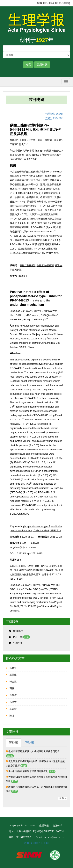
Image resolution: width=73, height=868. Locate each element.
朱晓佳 (13, 668)
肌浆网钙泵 (16, 270)
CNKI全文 (18, 631)
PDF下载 (18, 637)
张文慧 (13, 682)
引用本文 (18, 643)
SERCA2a (55, 531)
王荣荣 (13, 709)
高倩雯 (13, 702)
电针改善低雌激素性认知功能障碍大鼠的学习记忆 (34, 751)
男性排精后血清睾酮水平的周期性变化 (28, 771)
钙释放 (58, 265)
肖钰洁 (13, 695)
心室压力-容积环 (45, 265)
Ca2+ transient (41, 531)
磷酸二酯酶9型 (28, 265)
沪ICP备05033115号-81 (36, 843)
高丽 (12, 688)
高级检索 (42, 65)
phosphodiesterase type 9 (36, 526)
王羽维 (13, 675)
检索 (28, 65)
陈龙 (12, 716)
